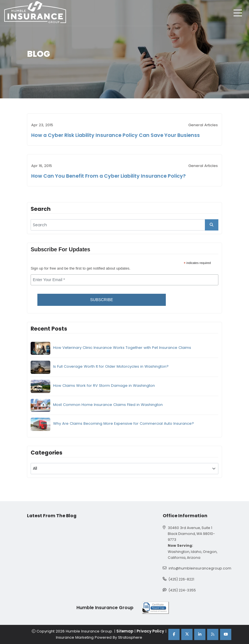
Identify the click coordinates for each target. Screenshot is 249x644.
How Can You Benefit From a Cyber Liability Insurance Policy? (108, 176)
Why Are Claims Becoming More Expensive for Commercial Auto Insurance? (124, 423)
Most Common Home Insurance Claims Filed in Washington (108, 405)
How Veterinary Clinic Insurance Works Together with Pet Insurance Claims (122, 348)
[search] (124, 225)
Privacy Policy (150, 631)
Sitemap (125, 631)
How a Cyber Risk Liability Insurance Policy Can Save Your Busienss (116, 135)
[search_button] (212, 225)
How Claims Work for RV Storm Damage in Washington (104, 386)
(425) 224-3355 (182, 590)
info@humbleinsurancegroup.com (200, 568)
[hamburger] (238, 13)
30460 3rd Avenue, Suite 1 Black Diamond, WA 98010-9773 (191, 534)
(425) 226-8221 (181, 579)
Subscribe (102, 300)
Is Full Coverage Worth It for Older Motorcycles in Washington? (111, 366)
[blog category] (124, 469)
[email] (124, 280)
